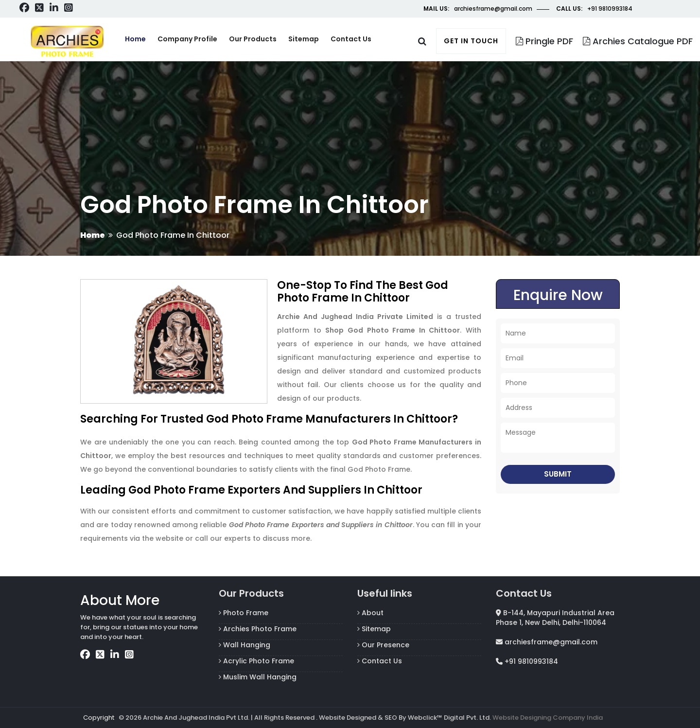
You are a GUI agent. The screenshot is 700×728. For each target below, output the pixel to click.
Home (135, 39)
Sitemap (304, 39)
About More (120, 600)
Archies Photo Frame (258, 629)
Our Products (253, 39)
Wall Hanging (245, 645)
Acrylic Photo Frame (256, 661)
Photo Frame (244, 613)
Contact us (351, 39)
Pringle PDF (544, 41)
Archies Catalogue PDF (638, 41)
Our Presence (383, 645)
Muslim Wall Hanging (258, 677)
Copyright (99, 718)
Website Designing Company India (548, 718)
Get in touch (471, 41)
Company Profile (187, 39)
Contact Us (380, 661)
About (370, 613)
